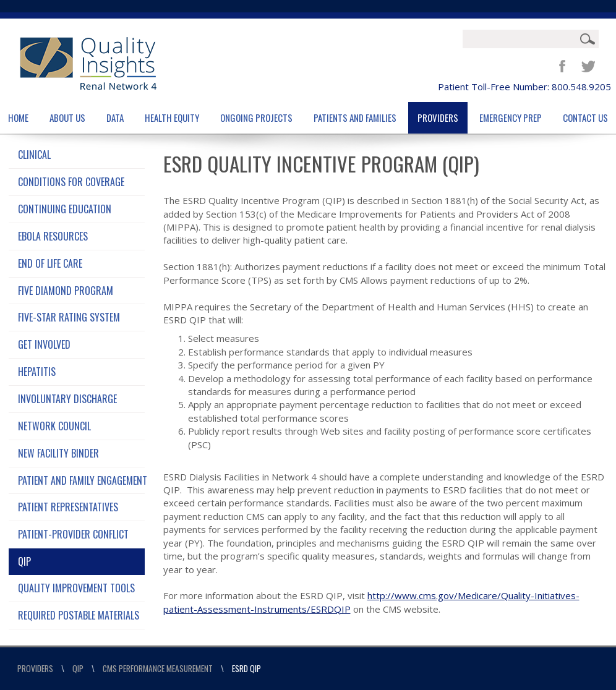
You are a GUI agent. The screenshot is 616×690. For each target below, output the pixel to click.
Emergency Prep (511, 117)
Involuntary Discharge (67, 399)
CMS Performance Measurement (158, 668)
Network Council (54, 426)
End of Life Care (50, 263)
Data (115, 117)
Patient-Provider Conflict (73, 534)
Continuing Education (65, 209)
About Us (67, 117)
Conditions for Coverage (71, 182)
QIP (24, 561)
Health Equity (172, 117)
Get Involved (44, 344)
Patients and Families (355, 117)
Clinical (34, 155)
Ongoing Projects (256, 117)
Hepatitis (37, 372)
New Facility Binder (58, 453)
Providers (438, 117)
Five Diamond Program (66, 291)
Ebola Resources (53, 236)
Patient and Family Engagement (81, 480)
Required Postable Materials (79, 615)
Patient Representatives (68, 507)
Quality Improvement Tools (76, 588)
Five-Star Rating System (69, 317)
